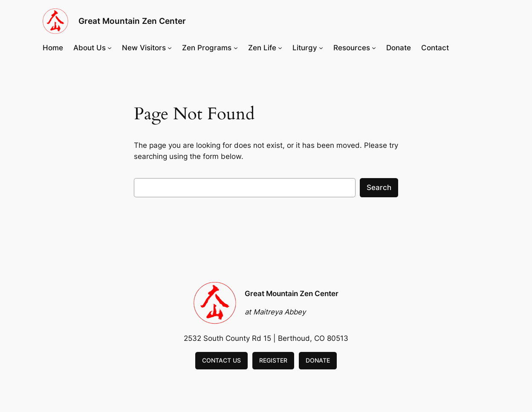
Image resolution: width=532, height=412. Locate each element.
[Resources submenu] (374, 48)
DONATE (318, 360)
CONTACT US (221, 360)
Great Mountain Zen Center (132, 21)
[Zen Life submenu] (280, 48)
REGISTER (273, 360)
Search (379, 187)
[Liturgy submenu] (321, 48)
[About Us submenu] (110, 48)
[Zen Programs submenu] (236, 48)
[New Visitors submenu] (170, 48)
